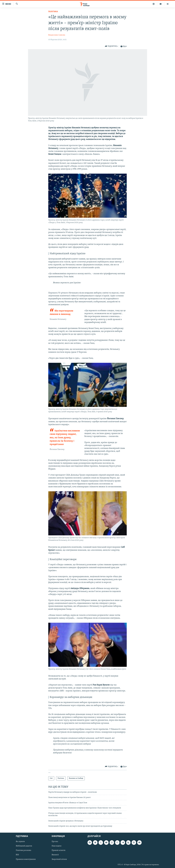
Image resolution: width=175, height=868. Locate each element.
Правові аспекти (59, 850)
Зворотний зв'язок (59, 859)
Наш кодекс (57, 846)
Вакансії (55, 855)
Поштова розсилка (24, 850)
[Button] (111, 46)
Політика (53, 12)
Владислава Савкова (57, 35)
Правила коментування (26, 859)
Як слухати (20, 842)
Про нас (55, 842)
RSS (17, 855)
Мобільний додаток (24, 846)
